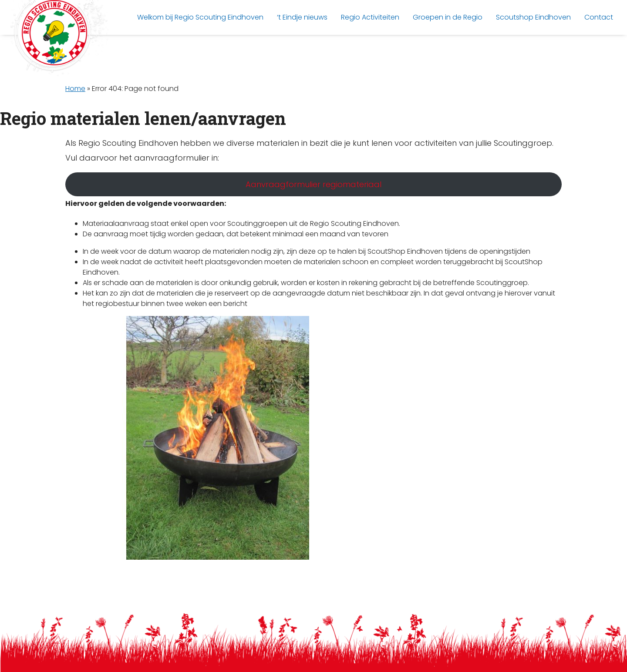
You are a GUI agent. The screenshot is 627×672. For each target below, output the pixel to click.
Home (75, 89)
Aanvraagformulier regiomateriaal (313, 184)
